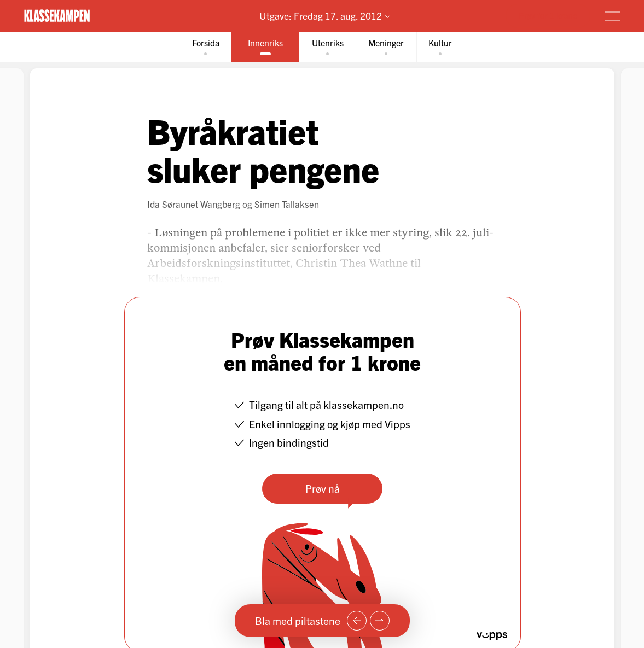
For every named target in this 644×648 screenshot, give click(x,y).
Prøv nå (322, 489)
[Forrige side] (357, 621)
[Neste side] (380, 621)
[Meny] (612, 16)
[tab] (199, 47)
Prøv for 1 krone (548, 15)
